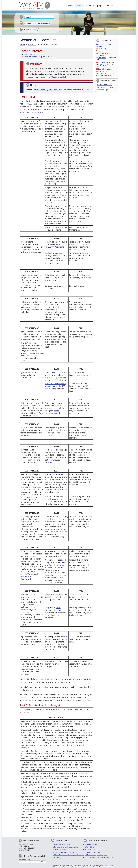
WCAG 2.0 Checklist (105, 85)
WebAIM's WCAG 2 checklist (54, 77)
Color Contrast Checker (93, 852)
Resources (90, 6)
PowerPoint (54, 565)
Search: (27, 17)
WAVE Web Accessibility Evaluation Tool (99, 857)
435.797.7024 (25, 850)
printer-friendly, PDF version (47, 90)
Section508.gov (103, 90)
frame (52, 428)
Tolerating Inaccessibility (61, 844)
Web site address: (25, 859)
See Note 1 (50, 184)
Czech (99, 62)
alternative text (52, 131)
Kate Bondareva (103, 54)
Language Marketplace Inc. (105, 70)
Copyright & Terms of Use (104, 865)
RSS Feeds (77, 865)
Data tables (50, 372)
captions (54, 247)
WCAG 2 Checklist (91, 847)
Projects (101, 6)
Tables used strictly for (55, 385)
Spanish (100, 69)
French (100, 73)
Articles (80, 6)
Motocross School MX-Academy (105, 74)
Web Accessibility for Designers (96, 855)
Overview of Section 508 (107, 87)
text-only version (54, 474)
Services (70, 6)
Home (23, 45)
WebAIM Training (31, 30)
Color (47, 275)
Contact (58, 865)
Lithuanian (101, 58)
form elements (53, 609)
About (67, 865)
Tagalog (100, 64)
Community (112, 6)
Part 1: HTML (30, 54)
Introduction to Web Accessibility (37, 23)
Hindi (99, 49)
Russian (100, 44)
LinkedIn (88, 865)
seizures (48, 462)
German (100, 53)
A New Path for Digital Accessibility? (65, 852)
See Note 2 (26, 576)
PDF (64, 562)
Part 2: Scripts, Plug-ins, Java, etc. (39, 57)
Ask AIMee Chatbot (92, 849)
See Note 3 (26, 579)
